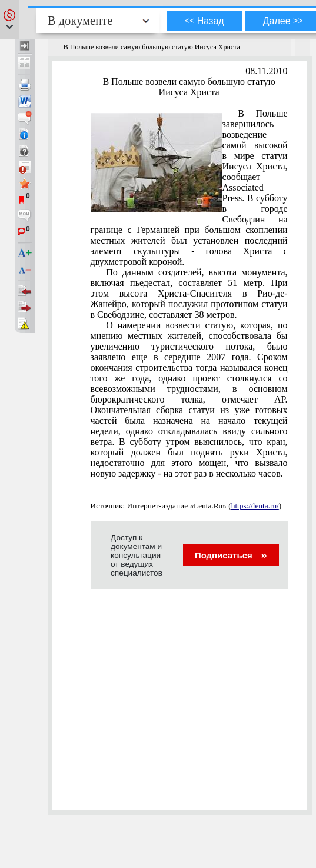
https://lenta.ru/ (255, 506)
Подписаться (231, 555)
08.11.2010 (266, 71)
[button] (9, 19)
